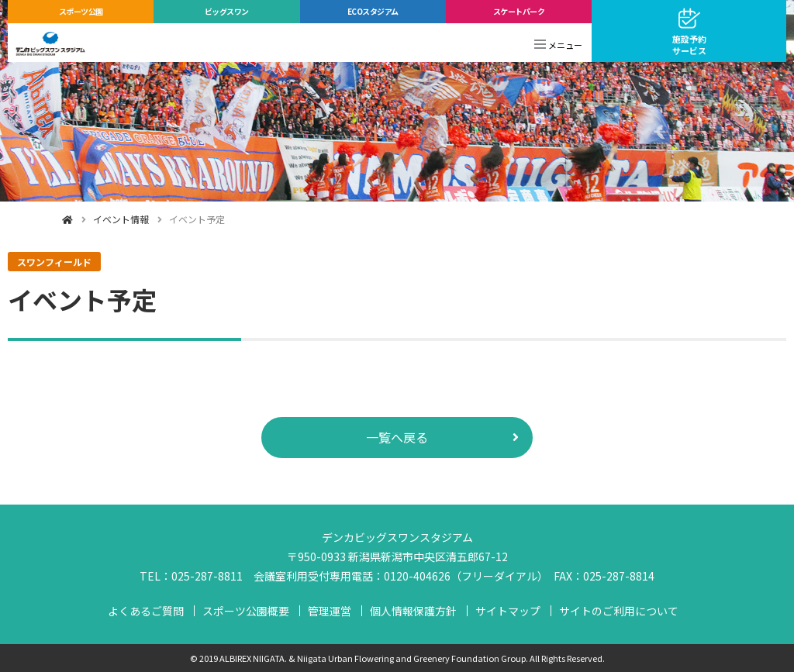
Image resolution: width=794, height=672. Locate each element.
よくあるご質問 (146, 611)
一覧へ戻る (397, 437)
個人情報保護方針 (413, 611)
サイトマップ (508, 611)
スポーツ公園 (81, 11)
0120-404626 (417, 576)
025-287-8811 (207, 576)
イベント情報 (121, 219)
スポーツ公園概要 (246, 611)
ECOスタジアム (373, 11)
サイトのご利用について (619, 611)
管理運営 (330, 611)
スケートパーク (519, 11)
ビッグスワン (227, 11)
